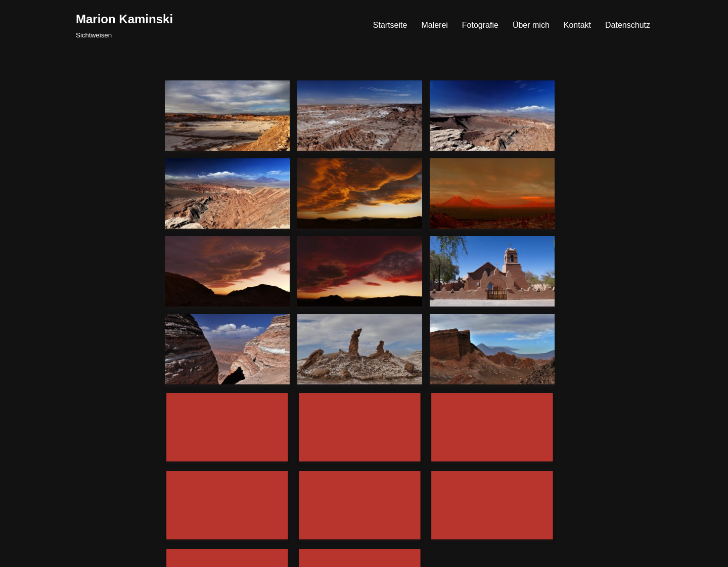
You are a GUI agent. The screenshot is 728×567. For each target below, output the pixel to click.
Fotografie (480, 25)
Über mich (531, 25)
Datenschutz (628, 25)
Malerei (434, 25)
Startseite (390, 25)
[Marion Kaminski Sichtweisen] (124, 25)
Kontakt (577, 25)
